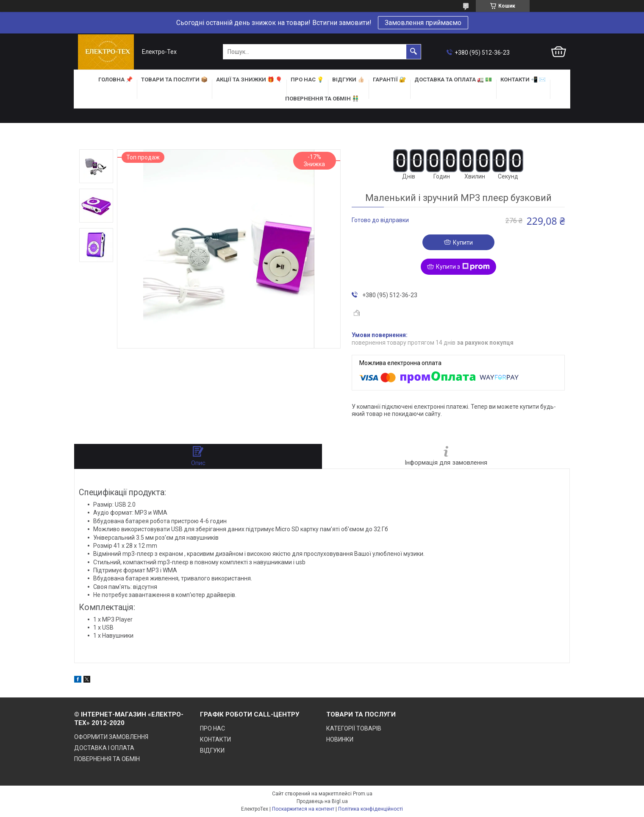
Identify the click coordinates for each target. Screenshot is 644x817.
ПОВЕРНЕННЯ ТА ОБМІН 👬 (322, 99)
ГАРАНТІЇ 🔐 (389, 79)
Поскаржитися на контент (303, 809)
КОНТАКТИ (215, 739)
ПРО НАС (212, 728)
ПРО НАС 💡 (307, 79)
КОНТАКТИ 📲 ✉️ (523, 79)
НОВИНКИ (340, 739)
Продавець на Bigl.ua (322, 801)
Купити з (463, 267)
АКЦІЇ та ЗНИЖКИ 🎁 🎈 (249, 79)
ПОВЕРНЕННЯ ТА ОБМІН (107, 759)
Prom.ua (363, 794)
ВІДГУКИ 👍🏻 (348, 79)
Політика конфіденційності (371, 809)
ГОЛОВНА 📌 (115, 79)
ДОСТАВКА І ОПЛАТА (104, 748)
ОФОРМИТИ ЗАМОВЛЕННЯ (111, 737)
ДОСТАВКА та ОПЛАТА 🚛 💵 (453, 79)
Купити (463, 243)
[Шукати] (414, 52)
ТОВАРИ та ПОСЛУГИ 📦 (174, 79)
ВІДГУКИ (212, 750)
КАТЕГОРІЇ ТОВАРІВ (354, 728)
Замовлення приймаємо (423, 23)
